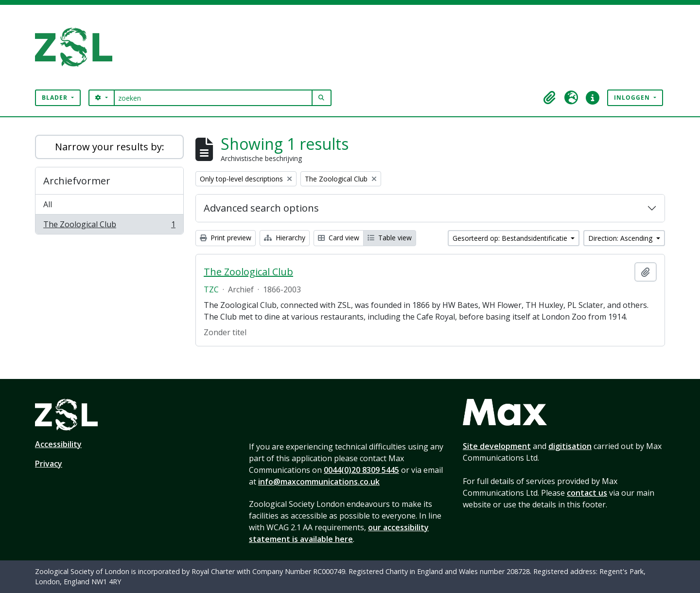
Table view (390, 238)
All (48, 204)
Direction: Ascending (621, 238)
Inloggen (633, 98)
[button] (550, 98)
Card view (339, 238)
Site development (497, 446)
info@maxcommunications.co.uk (319, 482)
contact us (587, 493)
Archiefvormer (77, 181)
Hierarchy (285, 238)
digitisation (570, 446)
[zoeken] (213, 98)
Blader (56, 98)
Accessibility (58, 444)
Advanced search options (261, 208)
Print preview (226, 238)
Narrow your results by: (110, 147)
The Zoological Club (109, 226)
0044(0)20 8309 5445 (361, 470)
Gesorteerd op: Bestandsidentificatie (511, 238)
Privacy (49, 464)
